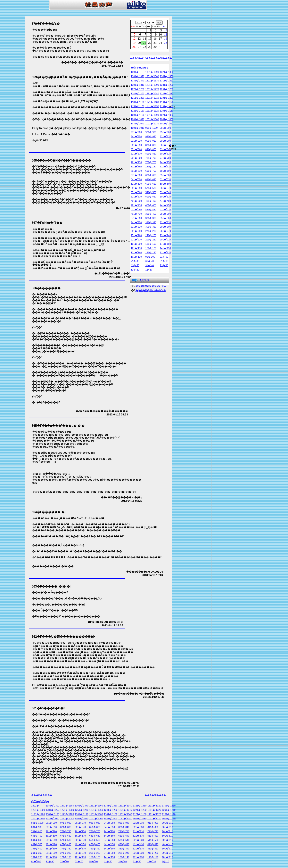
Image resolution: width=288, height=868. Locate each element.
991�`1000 (151, 129)
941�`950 (136, 137)
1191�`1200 (167, 98)
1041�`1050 (167, 120)
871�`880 (151, 146)
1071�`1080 (167, 116)
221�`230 (136, 240)
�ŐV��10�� (140, 68)
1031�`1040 (138, 124)
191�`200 (136, 245)
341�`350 (136, 223)
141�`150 (165, 249)
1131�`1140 (167, 107)
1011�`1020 (167, 124)
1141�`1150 (152, 107)
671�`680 (136, 176)
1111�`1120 (152, 111)
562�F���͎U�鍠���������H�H (64, 637)
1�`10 (149, 270)
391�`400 (151, 214)
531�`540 (165, 193)
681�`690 (165, 171)
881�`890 (136, 146)
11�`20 (135, 270)
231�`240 (165, 236)
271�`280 (151, 232)
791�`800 (136, 159)
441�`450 (165, 206)
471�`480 (165, 202)
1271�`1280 (138, 90)
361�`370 (151, 219)
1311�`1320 (167, 81)
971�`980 (136, 133)
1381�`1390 (152, 73)
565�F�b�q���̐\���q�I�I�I (59, 426)
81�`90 (164, 257)
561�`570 (165, 189)
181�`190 (151, 245)
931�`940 (151, 137)
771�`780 (165, 159)
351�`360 (165, 219)
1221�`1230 (167, 94)
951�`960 (165, 133)
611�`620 (136, 184)
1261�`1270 (152, 90)
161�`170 (136, 249)
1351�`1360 (152, 77)
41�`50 (135, 266)
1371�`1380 (167, 73)
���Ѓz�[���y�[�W (151, 286)
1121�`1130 (138, 111)
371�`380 (136, 219)
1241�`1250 (138, 94)
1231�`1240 (152, 94)
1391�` (135, 73)
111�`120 (165, 253)
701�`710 (136, 171)
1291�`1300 (152, 86)
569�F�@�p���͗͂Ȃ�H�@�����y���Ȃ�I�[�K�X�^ (80, 77)
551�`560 (136, 193)
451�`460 (151, 206)
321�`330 (165, 223)
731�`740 (136, 167)
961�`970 (151, 133)
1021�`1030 (152, 124)
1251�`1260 (167, 90)
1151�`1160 (138, 107)
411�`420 (165, 210)
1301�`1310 (138, 86)
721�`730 (151, 167)
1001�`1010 (138, 129)
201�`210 (165, 240)
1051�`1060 (152, 120)
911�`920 (136, 141)
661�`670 (151, 176)
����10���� (161, 59)
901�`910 (151, 141)
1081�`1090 (152, 116)
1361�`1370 (138, 77)
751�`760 (151, 163)
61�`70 (149, 262)
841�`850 (151, 150)
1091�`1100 (138, 116)
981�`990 (165, 129)
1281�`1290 (167, 86)
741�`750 (165, 163)
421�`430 (151, 210)
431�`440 (136, 210)
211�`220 (151, 240)
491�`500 (136, 202)
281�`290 (136, 232)
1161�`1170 (167, 103)
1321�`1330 (152, 81)
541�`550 (151, 193)
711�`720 (165, 167)
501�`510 (165, 197)
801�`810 (165, 154)
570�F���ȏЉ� (46, 24)
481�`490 (151, 202)
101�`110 (136, 257)
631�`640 (151, 180)
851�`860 (136, 150)
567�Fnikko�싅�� (47, 223)
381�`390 (165, 214)
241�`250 (151, 236)
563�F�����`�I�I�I (51, 586)
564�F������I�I (49, 512)
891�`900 (165, 141)
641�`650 (136, 180)
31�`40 (149, 266)
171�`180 (165, 245)
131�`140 (136, 253)
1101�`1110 (167, 111)
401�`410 (136, 214)
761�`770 (136, 163)
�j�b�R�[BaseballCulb (151, 291)
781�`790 (151, 159)
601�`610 (151, 184)
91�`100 (150, 257)
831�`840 (165, 150)
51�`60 (164, 262)
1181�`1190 (138, 103)
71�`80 (135, 262)
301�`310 (151, 227)
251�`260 (136, 236)
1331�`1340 (138, 81)
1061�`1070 (138, 120)
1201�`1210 (152, 98)
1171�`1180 (152, 103)
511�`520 (151, 197)
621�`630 (165, 180)
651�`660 (165, 176)
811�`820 (151, 154)
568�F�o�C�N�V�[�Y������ (61, 160)
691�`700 (151, 171)
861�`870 (165, 146)
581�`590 (136, 189)
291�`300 (165, 227)
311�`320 (136, 227)
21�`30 (164, 266)
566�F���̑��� (46, 288)
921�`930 (165, 137)
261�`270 (165, 232)
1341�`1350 (167, 77)
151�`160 (151, 249)
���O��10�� (140, 59)
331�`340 (151, 223)
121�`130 (151, 253)
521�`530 (136, 197)
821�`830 (136, 154)
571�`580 (151, 189)
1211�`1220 (138, 98)
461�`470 (136, 206)
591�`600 (165, 184)
